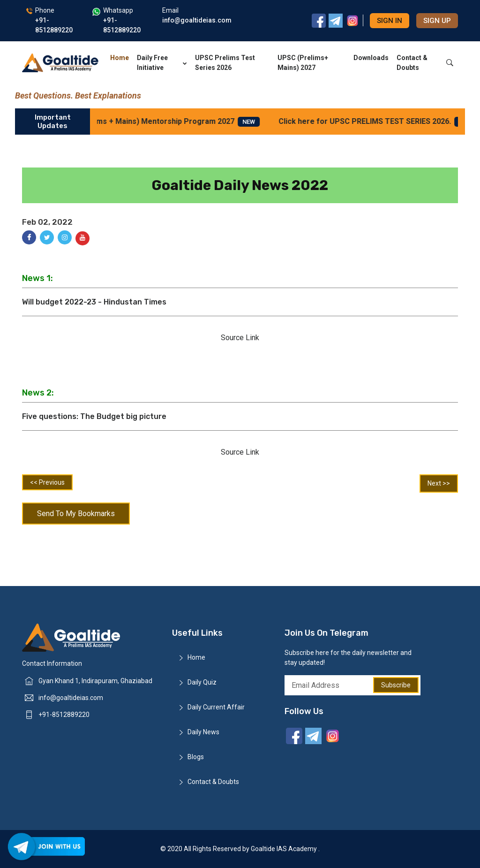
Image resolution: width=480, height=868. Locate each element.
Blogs (196, 757)
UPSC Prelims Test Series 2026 (225, 63)
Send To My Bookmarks (76, 514)
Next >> (439, 483)
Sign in (390, 21)
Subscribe (396, 685)
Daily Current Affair (216, 707)
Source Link (240, 338)
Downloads (371, 58)
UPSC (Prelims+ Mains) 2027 (303, 63)
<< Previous (47, 482)
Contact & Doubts (412, 63)
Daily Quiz (202, 682)
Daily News (203, 732)
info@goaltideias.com (71, 698)
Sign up (437, 21)
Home (120, 58)
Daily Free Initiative (162, 63)
